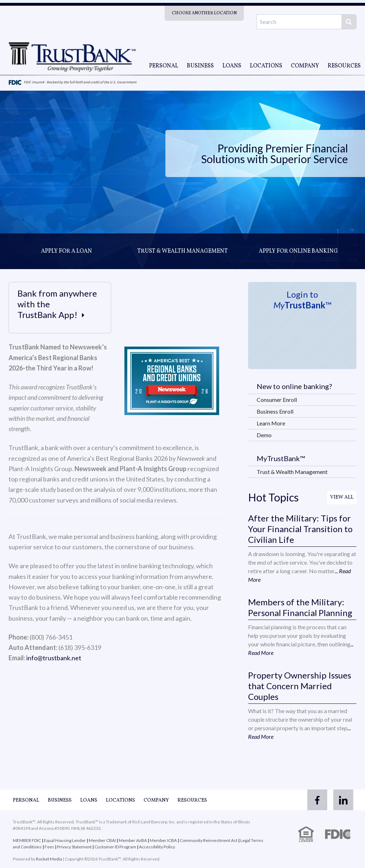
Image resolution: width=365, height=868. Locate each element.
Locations (266, 66)
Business (200, 66)
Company (305, 66)
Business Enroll (275, 411)
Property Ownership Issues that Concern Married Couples (300, 686)
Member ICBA (163, 840)
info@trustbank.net (54, 658)
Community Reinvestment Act (209, 840)
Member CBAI (102, 840)
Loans (232, 66)
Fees (49, 847)
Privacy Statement (74, 847)
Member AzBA (133, 840)
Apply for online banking (298, 251)
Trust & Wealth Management (182, 251)
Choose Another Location (204, 13)
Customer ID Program (115, 847)
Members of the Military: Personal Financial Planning (300, 607)
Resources (344, 66)
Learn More (271, 423)
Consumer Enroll (277, 400)
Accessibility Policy (157, 847)
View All (342, 497)
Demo (264, 435)
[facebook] (314, 800)
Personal (164, 66)
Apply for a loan (66, 251)
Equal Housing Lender (65, 840)
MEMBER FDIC (27, 840)
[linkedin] (342, 800)
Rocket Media (49, 859)
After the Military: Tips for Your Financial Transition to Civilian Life (300, 529)
